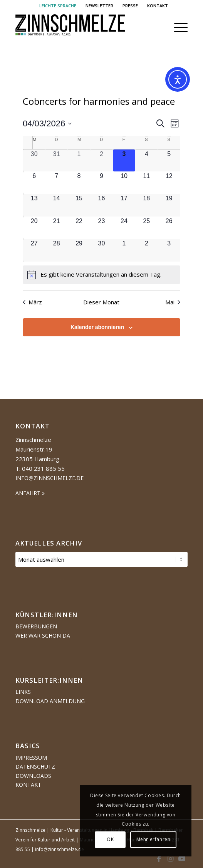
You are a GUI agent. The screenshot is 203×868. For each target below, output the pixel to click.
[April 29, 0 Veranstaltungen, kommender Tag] (79, 250)
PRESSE (130, 6)
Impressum (31, 758)
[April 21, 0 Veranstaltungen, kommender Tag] (56, 228)
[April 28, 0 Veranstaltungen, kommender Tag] (56, 250)
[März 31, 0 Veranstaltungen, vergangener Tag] (56, 160)
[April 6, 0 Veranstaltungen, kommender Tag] (34, 183)
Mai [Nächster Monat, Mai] (173, 302)
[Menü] (177, 27)
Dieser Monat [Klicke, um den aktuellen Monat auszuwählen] (101, 302)
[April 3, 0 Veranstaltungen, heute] (124, 160)
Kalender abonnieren (97, 327)
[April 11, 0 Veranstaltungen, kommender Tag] (146, 183)
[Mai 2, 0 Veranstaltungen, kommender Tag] (146, 250)
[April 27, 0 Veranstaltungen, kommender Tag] (34, 250)
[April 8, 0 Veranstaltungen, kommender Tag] (79, 183)
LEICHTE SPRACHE (58, 6)
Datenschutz (35, 766)
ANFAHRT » (30, 493)
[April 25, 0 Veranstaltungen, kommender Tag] (146, 228)
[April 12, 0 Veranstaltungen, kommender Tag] (169, 183)
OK (110, 839)
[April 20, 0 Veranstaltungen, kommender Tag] (34, 228)
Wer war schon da (43, 635)
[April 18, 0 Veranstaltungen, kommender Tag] (146, 205)
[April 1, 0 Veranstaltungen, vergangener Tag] (79, 160)
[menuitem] (58, 6)
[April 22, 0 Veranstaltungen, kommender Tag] (79, 228)
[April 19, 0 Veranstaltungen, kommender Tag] (169, 205)
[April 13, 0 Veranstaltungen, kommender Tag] (34, 205)
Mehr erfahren (154, 839)
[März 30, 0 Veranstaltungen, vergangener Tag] (34, 160)
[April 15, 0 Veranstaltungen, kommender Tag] (79, 205)
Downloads (33, 776)
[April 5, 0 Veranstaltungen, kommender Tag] (169, 160)
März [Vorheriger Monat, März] (32, 302)
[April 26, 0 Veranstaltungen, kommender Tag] (169, 228)
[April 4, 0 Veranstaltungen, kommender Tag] (146, 160)
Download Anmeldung (50, 701)
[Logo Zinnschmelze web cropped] (84, 27)
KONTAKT (158, 6)
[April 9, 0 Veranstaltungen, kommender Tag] (101, 183)
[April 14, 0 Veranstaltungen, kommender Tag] (56, 205)
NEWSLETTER (99, 6)
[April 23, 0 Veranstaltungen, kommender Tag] (101, 228)
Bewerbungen (36, 626)
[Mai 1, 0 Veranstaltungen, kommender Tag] (124, 250)
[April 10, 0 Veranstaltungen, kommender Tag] (124, 183)
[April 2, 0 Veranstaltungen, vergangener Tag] (101, 160)
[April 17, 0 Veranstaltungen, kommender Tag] (124, 205)
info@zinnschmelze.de (49, 478)
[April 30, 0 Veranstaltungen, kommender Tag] (101, 250)
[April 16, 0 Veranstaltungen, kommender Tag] (101, 205)
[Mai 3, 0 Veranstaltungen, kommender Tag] (169, 250)
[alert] (101, 275)
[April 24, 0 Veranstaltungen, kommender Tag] (124, 228)
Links (23, 692)
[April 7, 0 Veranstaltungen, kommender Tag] (56, 183)
